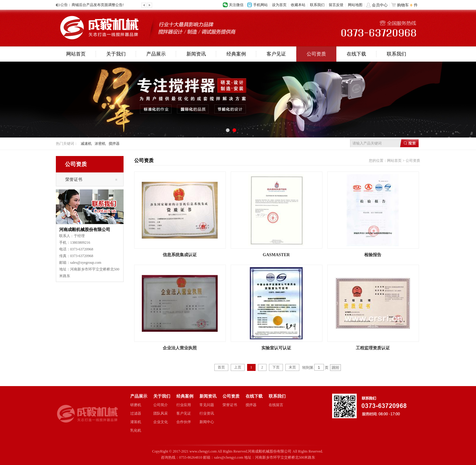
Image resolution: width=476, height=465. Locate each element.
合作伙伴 (184, 422)
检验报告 (373, 255)
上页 (238, 367)
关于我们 (116, 54)
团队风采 (161, 413)
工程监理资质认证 (373, 348)
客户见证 (276, 54)
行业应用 (184, 405)
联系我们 (317, 5)
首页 (221, 367)
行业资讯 (207, 413)
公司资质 (316, 54)
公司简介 (161, 405)
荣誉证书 (74, 179)
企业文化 (161, 422)
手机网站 (260, 5)
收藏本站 (298, 5)
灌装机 (136, 422)
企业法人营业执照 (180, 348)
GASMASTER (276, 255)
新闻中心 (207, 422)
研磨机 (136, 405)
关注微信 (236, 5)
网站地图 (355, 5)
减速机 (86, 144)
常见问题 (207, 405)
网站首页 (76, 54)
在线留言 (276, 405)
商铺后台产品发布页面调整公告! (98, 5)
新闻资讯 (196, 54)
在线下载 (356, 54)
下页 (276, 367)
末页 (292, 367)
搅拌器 (114, 144)
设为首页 (279, 5)
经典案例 (236, 54)
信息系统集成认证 (180, 255)
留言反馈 (336, 5)
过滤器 (136, 413)
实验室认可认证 (276, 348)
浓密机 (100, 144)
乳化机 (136, 430)
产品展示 (156, 54)
